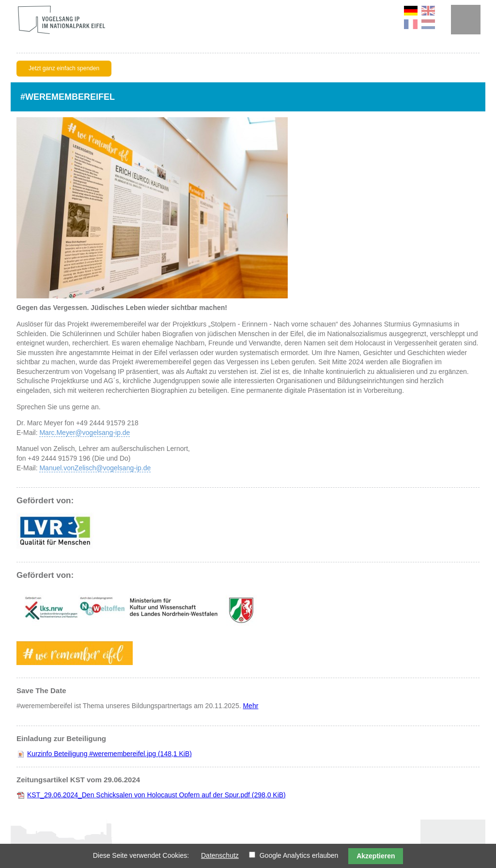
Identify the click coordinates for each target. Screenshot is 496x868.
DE (411, 11)
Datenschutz (220, 855)
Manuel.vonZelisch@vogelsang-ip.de (95, 468)
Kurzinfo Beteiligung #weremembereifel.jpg (109, 754)
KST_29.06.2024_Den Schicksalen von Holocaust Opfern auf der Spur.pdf (156, 795)
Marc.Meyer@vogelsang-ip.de (85, 433)
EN (428, 11)
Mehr (250, 706)
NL (428, 24)
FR (411, 24)
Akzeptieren (376, 856)
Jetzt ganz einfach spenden (64, 68)
